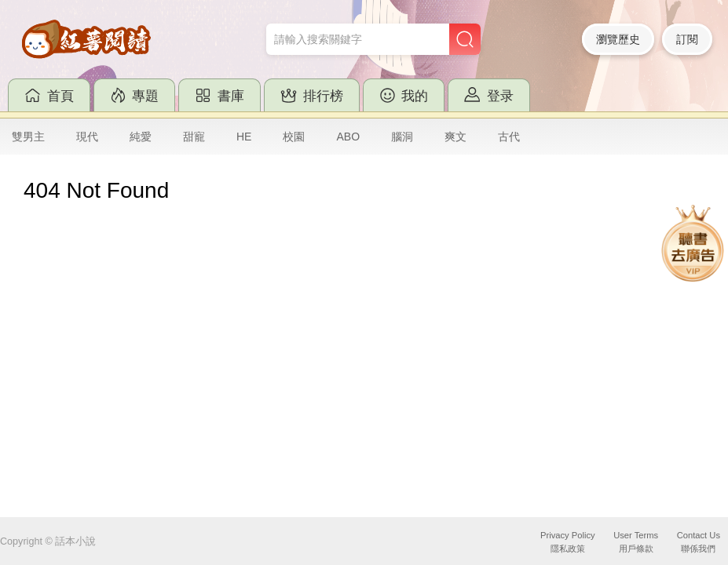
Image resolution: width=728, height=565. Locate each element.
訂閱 (687, 39)
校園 (294, 137)
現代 (87, 137)
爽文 (455, 137)
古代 (509, 137)
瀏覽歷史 (618, 39)
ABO (348, 137)
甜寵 (194, 137)
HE (244, 137)
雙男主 (28, 137)
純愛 (141, 137)
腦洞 (402, 137)
